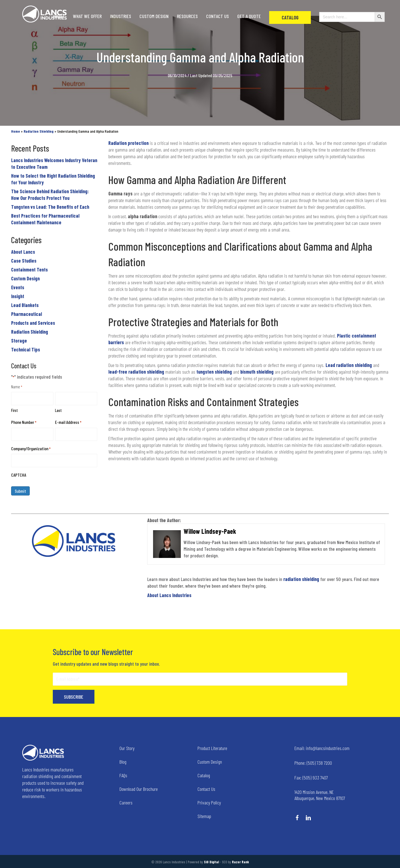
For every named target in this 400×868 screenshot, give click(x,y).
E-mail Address (68, 422)
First (14, 410)
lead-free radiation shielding (136, 372)
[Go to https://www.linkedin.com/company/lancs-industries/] (308, 818)
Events (18, 287)
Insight (18, 296)
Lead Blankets (25, 305)
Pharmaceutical (27, 314)
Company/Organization (31, 449)
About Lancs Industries (169, 595)
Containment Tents (29, 270)
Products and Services (33, 323)
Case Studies (24, 261)
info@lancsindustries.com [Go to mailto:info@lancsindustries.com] (322, 748)
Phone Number (24, 422)
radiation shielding (301, 579)
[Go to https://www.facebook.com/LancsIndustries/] (297, 818)
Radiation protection (128, 143)
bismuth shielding (257, 372)
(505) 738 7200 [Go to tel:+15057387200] (313, 763)
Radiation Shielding (30, 332)
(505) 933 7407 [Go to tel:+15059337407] (311, 778)
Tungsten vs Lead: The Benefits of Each (50, 207)
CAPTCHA (19, 475)
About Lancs (23, 252)
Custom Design (25, 278)
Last (58, 410)
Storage (19, 341)
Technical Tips (26, 349)
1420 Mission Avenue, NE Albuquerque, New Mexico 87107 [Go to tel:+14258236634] (320, 795)
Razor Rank (240, 862)
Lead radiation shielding (349, 365)
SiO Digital (211, 862)
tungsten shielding (214, 372)
